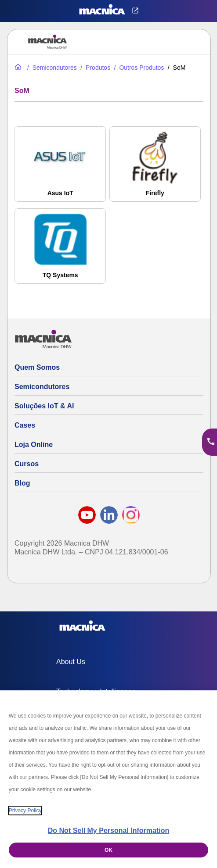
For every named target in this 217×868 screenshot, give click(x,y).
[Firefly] (155, 168)
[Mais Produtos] (138, 68)
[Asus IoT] (60, 168)
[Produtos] (94, 68)
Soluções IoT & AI (44, 406)
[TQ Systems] (60, 250)
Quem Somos (37, 367)
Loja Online (34, 445)
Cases (25, 425)
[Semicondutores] (51, 68)
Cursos (27, 464)
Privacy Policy (25, 811)
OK (108, 850)
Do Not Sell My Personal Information (108, 830)
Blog (22, 483)
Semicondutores (42, 387)
